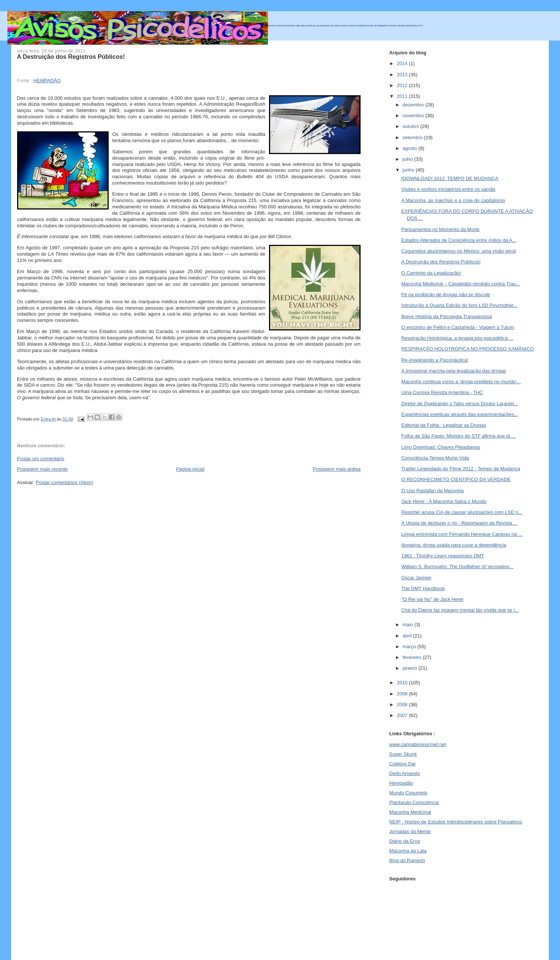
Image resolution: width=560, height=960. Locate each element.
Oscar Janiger (417, 578)
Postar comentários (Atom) (65, 482)
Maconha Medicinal (410, 812)
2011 (403, 96)
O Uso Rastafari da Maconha (433, 491)
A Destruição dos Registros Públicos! (441, 262)
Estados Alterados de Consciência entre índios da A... (459, 240)
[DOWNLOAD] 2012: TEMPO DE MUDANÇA (450, 178)
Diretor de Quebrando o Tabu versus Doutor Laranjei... (460, 404)
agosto (411, 148)
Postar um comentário (41, 459)
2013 (403, 75)
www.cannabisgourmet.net (417, 744)
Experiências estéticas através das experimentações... (460, 414)
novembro (414, 116)
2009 (403, 694)
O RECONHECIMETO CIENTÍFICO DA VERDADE (456, 479)
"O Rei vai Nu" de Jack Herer (433, 599)
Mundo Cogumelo (408, 793)
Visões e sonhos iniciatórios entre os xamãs (449, 189)
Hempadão (401, 783)
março (410, 647)
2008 (403, 705)
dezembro (414, 105)
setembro (413, 137)
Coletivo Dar (403, 764)
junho (409, 170)
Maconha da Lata (408, 851)
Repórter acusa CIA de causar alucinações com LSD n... (462, 512)
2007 (403, 715)
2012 (403, 85)
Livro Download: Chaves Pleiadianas (441, 447)
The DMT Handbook (423, 588)
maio (409, 625)
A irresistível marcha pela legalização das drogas (454, 371)
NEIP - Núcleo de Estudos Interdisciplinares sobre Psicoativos (456, 822)
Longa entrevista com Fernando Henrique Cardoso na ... (462, 534)
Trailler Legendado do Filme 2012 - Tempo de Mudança (461, 469)
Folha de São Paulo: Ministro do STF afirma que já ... (458, 436)
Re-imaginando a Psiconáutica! (435, 360)
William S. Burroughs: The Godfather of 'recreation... (457, 567)
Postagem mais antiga (337, 469)
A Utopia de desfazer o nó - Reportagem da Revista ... (460, 523)
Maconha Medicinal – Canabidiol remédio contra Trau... (461, 284)
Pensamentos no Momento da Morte (441, 229)
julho (408, 159)
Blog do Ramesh (407, 860)
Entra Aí (49, 419)
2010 (403, 683)
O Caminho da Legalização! (431, 273)
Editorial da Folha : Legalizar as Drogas (444, 425)
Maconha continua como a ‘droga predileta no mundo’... (461, 382)
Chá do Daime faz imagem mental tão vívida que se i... (460, 610)
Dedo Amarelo (404, 773)
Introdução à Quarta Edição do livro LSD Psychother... (460, 305)
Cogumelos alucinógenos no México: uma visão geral (459, 251)
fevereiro (413, 657)
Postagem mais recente (43, 469)
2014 (403, 63)
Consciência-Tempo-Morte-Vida (435, 458)
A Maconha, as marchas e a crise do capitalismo (453, 200)
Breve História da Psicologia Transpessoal (447, 316)
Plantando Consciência (414, 802)
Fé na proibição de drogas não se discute (446, 295)
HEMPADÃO (47, 81)
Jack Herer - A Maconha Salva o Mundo (444, 501)
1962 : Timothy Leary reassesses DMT (443, 556)
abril (408, 636)
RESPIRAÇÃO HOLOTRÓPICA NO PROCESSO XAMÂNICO (468, 349)
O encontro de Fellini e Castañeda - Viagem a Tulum (458, 327)
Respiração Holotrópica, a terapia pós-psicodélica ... (457, 338)
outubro (412, 126)
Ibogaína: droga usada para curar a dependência (454, 545)
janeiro (411, 668)
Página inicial (190, 469)
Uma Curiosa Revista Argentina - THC (442, 392)
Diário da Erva (404, 841)
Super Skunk (403, 754)
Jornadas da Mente (410, 831)
